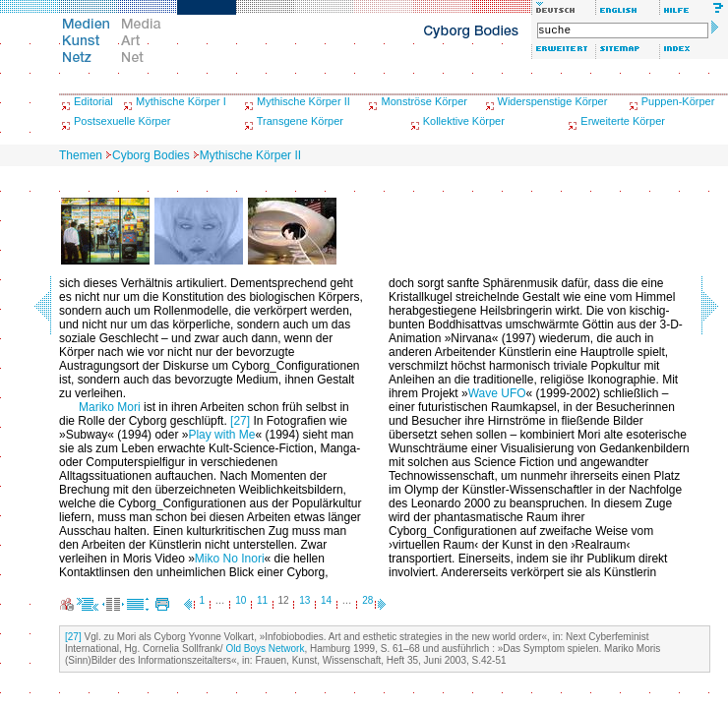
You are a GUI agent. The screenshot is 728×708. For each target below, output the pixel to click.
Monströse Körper (424, 101)
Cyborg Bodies (151, 155)
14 (326, 600)
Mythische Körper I (181, 101)
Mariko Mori (110, 407)
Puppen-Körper (678, 101)
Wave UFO (497, 393)
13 (304, 600)
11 (262, 600)
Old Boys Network (265, 649)
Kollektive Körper (464, 121)
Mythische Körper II (303, 101)
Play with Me (221, 435)
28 (367, 600)
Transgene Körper (300, 121)
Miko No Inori (230, 559)
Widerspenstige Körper (553, 101)
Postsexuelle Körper (122, 121)
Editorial (93, 101)
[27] (240, 421)
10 (241, 600)
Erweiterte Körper (623, 121)
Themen (81, 155)
